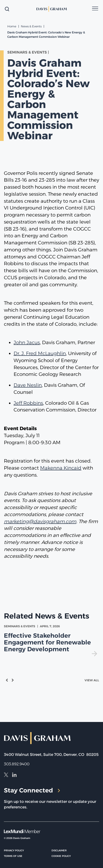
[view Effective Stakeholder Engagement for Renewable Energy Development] (51, 640)
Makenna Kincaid (61, 468)
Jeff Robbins (28, 403)
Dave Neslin (28, 385)
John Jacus (27, 342)
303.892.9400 (17, 764)
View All (92, 680)
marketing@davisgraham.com (40, 521)
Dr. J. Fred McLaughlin (40, 353)
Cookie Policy (61, 856)
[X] (6, 775)
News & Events (31, 26)
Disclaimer (59, 850)
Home (12, 26)
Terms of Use (13, 856)
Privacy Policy (14, 850)
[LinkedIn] (14, 775)
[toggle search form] (7, 9)
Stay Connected (32, 790)
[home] (51, 9)
